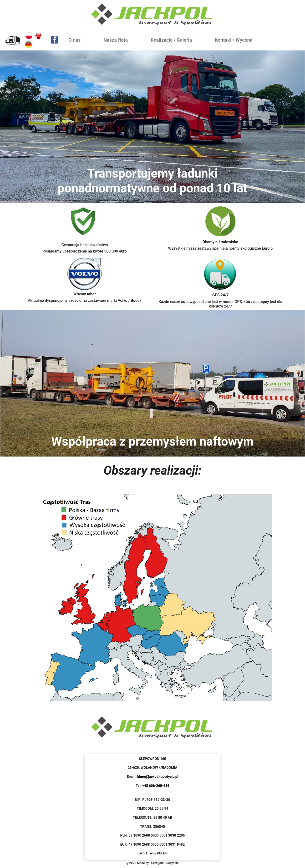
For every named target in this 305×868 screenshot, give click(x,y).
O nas (75, 40)
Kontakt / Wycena (235, 40)
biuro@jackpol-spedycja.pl (158, 777)
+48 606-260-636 (156, 786)
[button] (23, 127)
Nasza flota (116, 40)
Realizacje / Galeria (172, 40)
